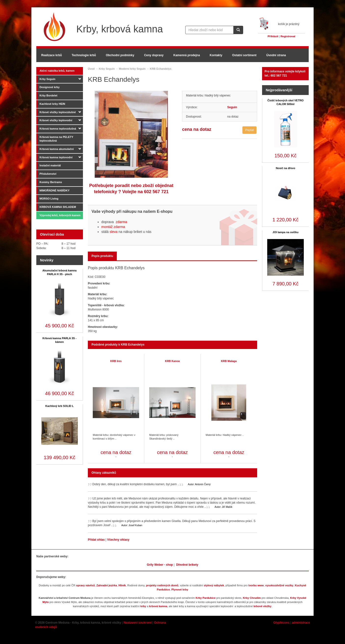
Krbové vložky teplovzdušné (58, 112)
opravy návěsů (86, 585)
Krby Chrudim (252, 598)
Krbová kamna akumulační (57, 149)
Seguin (232, 107)
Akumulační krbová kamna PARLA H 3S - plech (60, 272)
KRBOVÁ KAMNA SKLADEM (58, 207)
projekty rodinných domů (162, 585)
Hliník (122, 585)
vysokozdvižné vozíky (279, 585)
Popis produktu (102, 256)
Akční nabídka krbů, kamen (57, 71)
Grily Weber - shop (160, 565)
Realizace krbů (52, 55)
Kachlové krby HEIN (52, 104)
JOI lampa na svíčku (286, 232)
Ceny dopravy (154, 55)
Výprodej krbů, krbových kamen (60, 215)
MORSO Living (49, 199)
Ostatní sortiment (244, 55)
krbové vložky (262, 606)
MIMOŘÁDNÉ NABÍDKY (54, 190)
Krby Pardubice (206, 598)
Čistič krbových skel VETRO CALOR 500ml (285, 102)
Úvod (91, 69)
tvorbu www (256, 585)
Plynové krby (180, 590)
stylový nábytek (214, 585)
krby (143, 606)
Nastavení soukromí (138, 623)
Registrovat (288, 36)
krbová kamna (158, 606)
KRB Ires (116, 361)
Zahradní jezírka (107, 585)
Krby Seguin (47, 79)
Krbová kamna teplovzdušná (58, 129)
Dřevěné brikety (187, 565)
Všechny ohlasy (118, 540)
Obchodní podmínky (120, 55)
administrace (301, 623)
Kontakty (216, 55)
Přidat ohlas (97, 540)
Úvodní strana (276, 55)
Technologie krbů (84, 55)
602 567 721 (156, 192)
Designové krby (50, 87)
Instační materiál (50, 165)
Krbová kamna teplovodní (56, 157)
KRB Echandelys (160, 69)
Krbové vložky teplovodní (56, 120)
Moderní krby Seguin (132, 69)
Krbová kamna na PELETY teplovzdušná (56, 139)
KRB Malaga (229, 361)
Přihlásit (273, 36)
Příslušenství (48, 174)
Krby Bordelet (48, 95)
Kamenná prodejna (187, 55)
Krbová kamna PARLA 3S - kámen (60, 340)
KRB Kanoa (172, 361)
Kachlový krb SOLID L (60, 406)
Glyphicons (281, 623)
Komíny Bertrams (51, 182)
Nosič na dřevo (285, 168)
